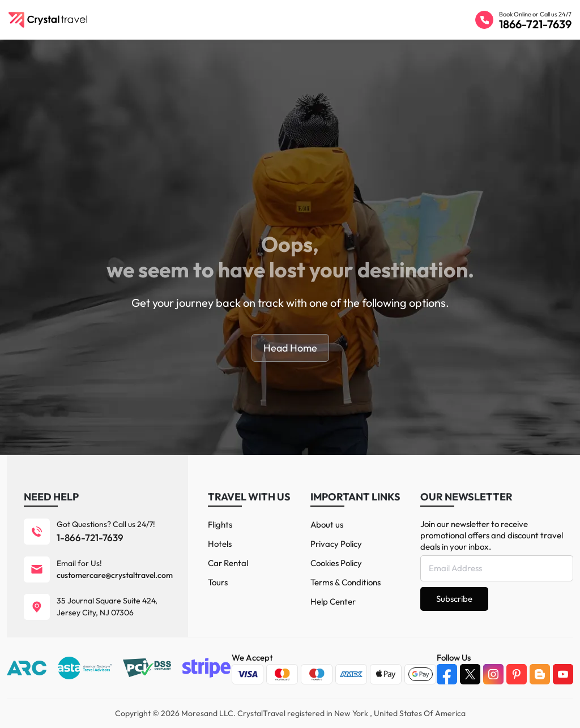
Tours (218, 582)
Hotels (220, 544)
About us (327, 524)
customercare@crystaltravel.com (115, 575)
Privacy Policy (336, 544)
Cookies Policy (336, 563)
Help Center (333, 601)
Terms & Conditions (346, 582)
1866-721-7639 (535, 24)
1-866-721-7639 (90, 538)
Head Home (290, 348)
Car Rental (228, 563)
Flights (220, 524)
